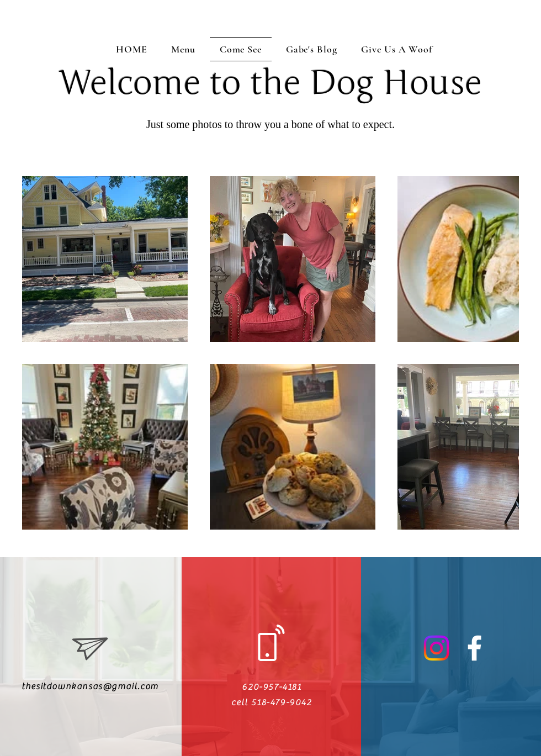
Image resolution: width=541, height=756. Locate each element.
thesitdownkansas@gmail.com (90, 686)
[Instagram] (436, 648)
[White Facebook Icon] (474, 648)
